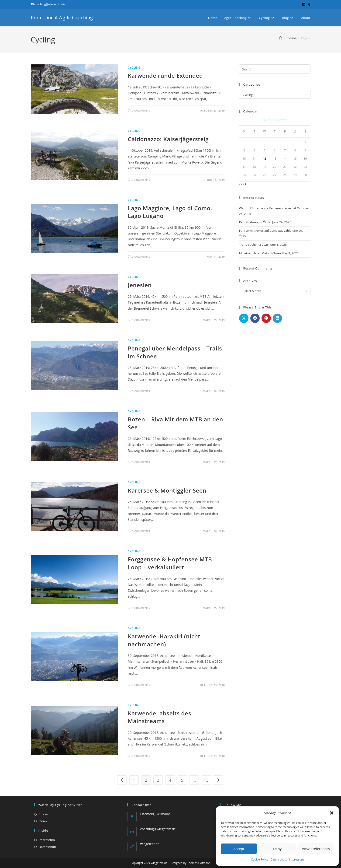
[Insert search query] (275, 69)
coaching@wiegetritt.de (158, 829)
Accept (239, 849)
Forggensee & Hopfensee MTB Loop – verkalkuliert (170, 563)
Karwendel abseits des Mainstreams (159, 717)
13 (206, 780)
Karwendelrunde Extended (165, 75)
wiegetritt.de (150, 844)
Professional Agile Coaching (63, 17)
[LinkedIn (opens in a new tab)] (304, 4)
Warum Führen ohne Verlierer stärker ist (268, 208)
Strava (43, 814)
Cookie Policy (260, 859)
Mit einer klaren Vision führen (260, 253)
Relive (43, 821)
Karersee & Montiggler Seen (167, 490)
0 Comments (141, 110)
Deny (277, 849)
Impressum (296, 859)
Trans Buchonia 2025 (254, 245)
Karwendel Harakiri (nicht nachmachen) (164, 640)
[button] (332, 813)
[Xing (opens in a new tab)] (308, 4)
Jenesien (140, 285)
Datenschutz (279, 859)
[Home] (281, 38)
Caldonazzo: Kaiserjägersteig (168, 139)
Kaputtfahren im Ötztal (255, 222)
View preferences (316, 849)
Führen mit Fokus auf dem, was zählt (265, 231)
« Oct (243, 184)
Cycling (134, 68)
